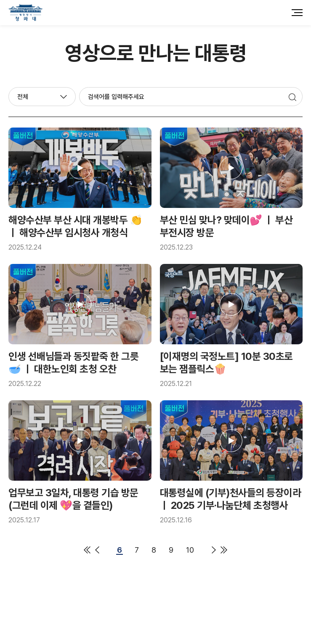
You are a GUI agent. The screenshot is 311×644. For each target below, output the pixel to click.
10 (190, 552)
